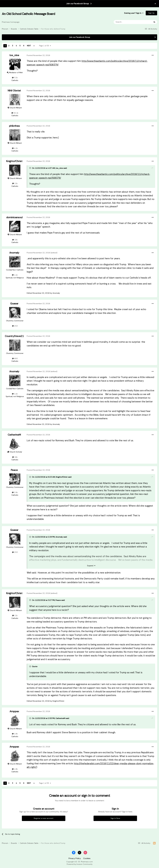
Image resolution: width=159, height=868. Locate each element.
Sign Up (151, 13)
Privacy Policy (75, 858)
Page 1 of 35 (45, 46)
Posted (38, 55)
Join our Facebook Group (78, 4)
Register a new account (44, 818)
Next (29, 46)
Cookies (87, 858)
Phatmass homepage (11, 22)
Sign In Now (115, 818)
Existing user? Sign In (134, 13)
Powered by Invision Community (80, 864)
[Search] (126, 22)
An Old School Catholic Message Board (28, 14)
